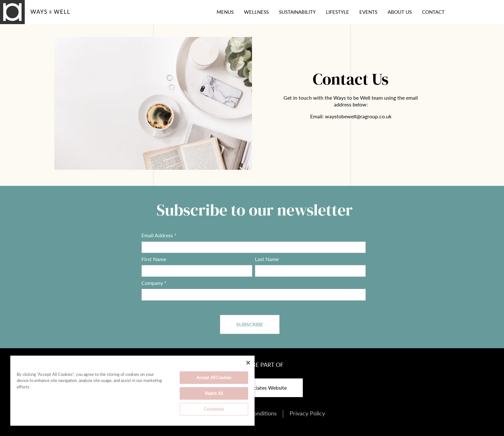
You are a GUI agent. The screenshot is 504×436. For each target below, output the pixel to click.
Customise (214, 409)
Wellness (256, 12)
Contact (433, 12)
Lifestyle (337, 12)
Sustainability (297, 12)
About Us (400, 12)
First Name (154, 259)
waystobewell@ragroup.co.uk (358, 116)
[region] (132, 391)
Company (154, 283)
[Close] (248, 363)
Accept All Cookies (214, 377)
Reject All (214, 393)
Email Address (159, 235)
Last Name (267, 259)
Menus (225, 12)
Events (368, 12)
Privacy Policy (307, 413)
